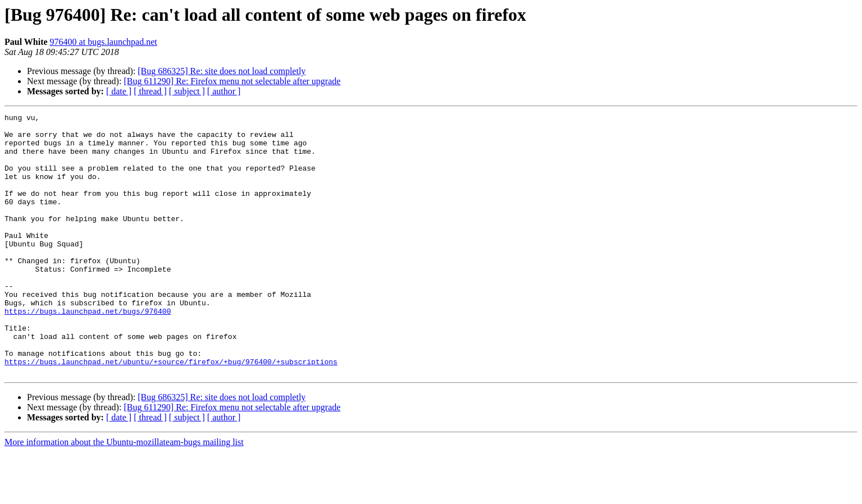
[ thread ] (150, 91)
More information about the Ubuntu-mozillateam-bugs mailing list (124, 494)
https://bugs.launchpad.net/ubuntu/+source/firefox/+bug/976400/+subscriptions (171, 412)
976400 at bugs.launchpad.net (104, 42)
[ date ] (119, 91)
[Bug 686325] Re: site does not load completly (222, 71)
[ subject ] (187, 91)
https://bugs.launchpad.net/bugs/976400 (88, 351)
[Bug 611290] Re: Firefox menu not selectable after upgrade (232, 81)
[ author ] (224, 91)
